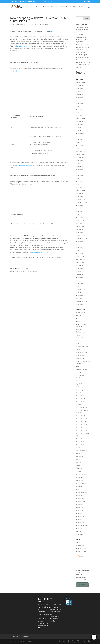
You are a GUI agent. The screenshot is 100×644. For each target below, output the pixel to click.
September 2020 (82, 274)
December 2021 (81, 229)
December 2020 (81, 265)
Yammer (79, 531)
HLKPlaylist (14, 71)
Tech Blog (73, 7)
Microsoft (79, 396)
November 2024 (81, 124)
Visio (78, 489)
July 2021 (79, 244)
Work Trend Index (82, 525)
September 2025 (82, 94)
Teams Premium (81, 474)
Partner (79, 465)
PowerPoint (80, 468)
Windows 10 (80, 516)
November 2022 (81, 196)
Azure (78, 335)
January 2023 (80, 190)
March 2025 (80, 112)
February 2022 (81, 223)
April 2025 (79, 109)
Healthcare (80, 381)
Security (79, 471)
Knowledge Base (82, 390)
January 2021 (80, 262)
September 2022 (82, 202)
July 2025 (79, 100)
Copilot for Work (81, 352)
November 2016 (81, 304)
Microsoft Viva (81, 442)
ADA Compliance (82, 312)
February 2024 (81, 151)
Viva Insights (80, 498)
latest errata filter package (40, 252)
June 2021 (79, 247)
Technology (35, 24)
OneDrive (79, 459)
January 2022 (80, 226)
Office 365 (79, 456)
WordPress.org (81, 551)
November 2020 (81, 268)
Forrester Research (82, 370)
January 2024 (80, 154)
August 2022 (80, 205)
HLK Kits (21, 51)
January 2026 (80, 82)
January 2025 (80, 118)
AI (77, 318)
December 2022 (81, 193)
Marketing (79, 393)
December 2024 (81, 121)
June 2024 (79, 139)
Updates (79, 486)
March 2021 (80, 256)
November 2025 (81, 88)
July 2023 (79, 172)
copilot (78, 349)
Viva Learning (81, 501)
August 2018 (80, 295)
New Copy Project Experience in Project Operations (83, 47)
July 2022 (79, 208)
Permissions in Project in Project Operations (82, 39)
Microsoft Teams (82, 431)
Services (54, 7)
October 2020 (81, 271)
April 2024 (79, 145)
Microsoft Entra (81, 416)
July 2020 (79, 280)
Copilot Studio (81, 355)
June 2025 (79, 103)
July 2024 (79, 136)
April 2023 (79, 181)
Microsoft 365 (81, 399)
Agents (78, 315)
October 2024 (81, 127)
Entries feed (80, 545)
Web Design (80, 510)
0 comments (44, 24)
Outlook (79, 462)
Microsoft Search (82, 424)
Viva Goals (79, 495)
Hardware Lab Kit (19, 46)
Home (38, 7)
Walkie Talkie (80, 507)
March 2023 (80, 184)
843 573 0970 (15, 2)
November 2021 (81, 232)
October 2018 (81, 289)
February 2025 (81, 115)
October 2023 (81, 163)
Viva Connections (82, 492)
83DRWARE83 (81, 577)
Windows (79, 513)
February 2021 (81, 259)
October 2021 (81, 235)
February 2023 (81, 187)
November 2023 (81, 160)
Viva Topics (80, 504)
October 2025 (81, 91)
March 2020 (80, 286)
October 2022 (81, 199)
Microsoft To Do (81, 439)
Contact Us (82, 7)
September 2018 (82, 292)
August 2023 (80, 169)
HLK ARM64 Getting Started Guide (25, 165)
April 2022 (79, 217)
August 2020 (80, 277)
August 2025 (80, 97)
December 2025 (81, 85)
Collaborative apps (82, 346)
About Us (64, 7)
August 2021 (80, 241)
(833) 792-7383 (81, 579)
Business (79, 343)
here (52, 32)
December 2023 (81, 157)
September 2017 (82, 301)
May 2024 (79, 142)
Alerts (78, 321)
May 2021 (79, 250)
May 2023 (79, 178)
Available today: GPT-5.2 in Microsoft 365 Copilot (83, 65)
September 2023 (82, 166)
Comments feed (81, 548)
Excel (78, 367)
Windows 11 (80, 519)
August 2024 (80, 133)
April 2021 (79, 253)
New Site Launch (82, 450)
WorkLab (79, 528)
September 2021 (82, 238)
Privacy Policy (15, 636)
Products (46, 7)
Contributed (16, 24)
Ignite (78, 387)
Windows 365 (81, 522)
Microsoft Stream (82, 427)
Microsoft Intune (82, 422)
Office (78, 453)
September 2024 (82, 130)
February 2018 (81, 298)
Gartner (79, 373)
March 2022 (80, 220)
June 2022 (79, 211)
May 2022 (79, 214)
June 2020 (79, 283)
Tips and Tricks (81, 480)
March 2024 (80, 148)
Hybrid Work (80, 384)
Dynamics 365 (81, 358)
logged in (22, 272)
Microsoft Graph (81, 419)
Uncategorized (81, 483)
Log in (78, 542)
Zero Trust (80, 534)
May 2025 (79, 106)
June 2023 (79, 175)
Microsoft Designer (82, 407)
